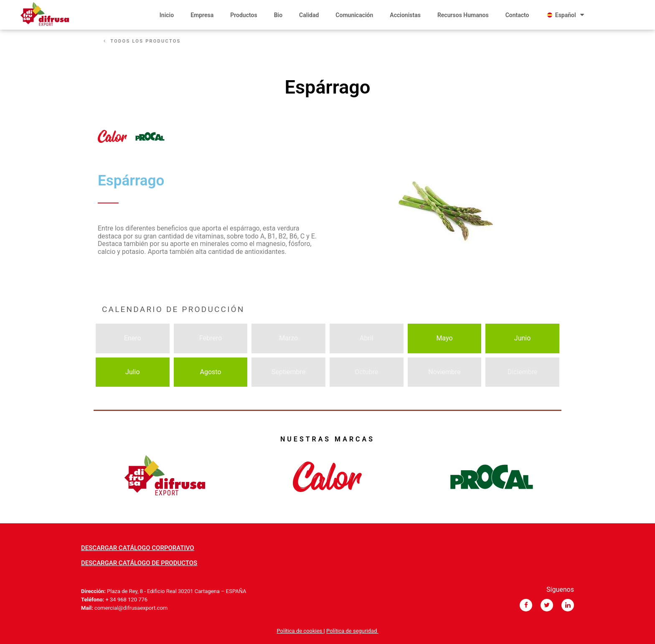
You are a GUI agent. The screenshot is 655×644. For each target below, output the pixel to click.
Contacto (517, 15)
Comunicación (354, 15)
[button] (142, 41)
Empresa (202, 15)
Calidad (309, 15)
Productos (244, 15)
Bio (278, 15)
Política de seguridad (352, 631)
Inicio (167, 15)
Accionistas (405, 15)
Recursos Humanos (463, 15)
